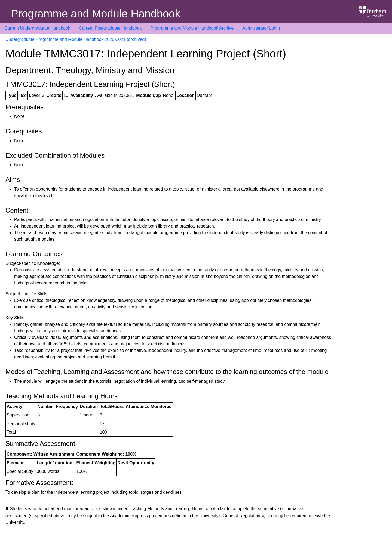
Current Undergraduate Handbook (37, 28)
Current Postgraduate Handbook (110, 28)
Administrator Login (261, 28)
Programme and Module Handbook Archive (192, 28)
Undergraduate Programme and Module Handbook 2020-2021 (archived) (76, 39)
